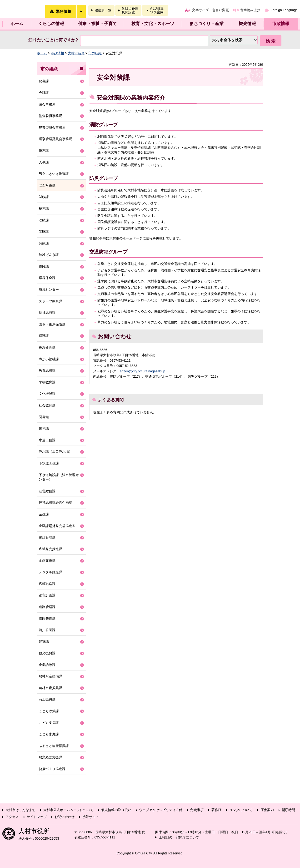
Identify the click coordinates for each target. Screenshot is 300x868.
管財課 (44, 232)
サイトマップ (37, 817)
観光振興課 (47, 653)
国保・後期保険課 (52, 324)
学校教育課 (47, 382)
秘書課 (44, 81)
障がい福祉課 (49, 359)
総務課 (44, 151)
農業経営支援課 (50, 757)
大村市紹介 (76, 53)
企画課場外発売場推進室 (57, 526)
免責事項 (197, 810)
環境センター (49, 289)
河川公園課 (47, 630)
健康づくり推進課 (52, 769)
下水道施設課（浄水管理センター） (59, 477)
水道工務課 (47, 440)
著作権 (216, 810)
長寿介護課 (47, 347)
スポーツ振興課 (50, 301)
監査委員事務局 (50, 116)
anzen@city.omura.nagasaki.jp (142, 371)
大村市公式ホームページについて (68, 810)
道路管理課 (47, 607)
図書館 (44, 417)
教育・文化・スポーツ (153, 24)
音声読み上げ (250, 10)
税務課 (44, 208)
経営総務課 (47, 491)
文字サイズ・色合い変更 (210, 10)
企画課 (44, 514)
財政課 (44, 197)
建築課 (44, 641)
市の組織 (95, 53)
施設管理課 (47, 537)
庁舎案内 (267, 810)
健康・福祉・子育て (98, 24)
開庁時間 (288, 810)
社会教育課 (47, 405)
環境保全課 (47, 278)
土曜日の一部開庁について (179, 837)
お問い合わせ (65, 817)
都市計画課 (47, 595)
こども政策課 (49, 711)
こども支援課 (49, 723)
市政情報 (281, 24)
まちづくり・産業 (206, 24)
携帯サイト (91, 817)
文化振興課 (47, 394)
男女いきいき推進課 (54, 174)
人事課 (44, 162)
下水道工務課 (49, 463)
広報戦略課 (47, 584)
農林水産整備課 (50, 676)
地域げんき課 (49, 255)
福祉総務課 (47, 313)
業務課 (44, 428)
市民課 (44, 266)
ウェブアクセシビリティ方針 (161, 810)
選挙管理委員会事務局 (55, 139)
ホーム (17, 24)
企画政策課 (47, 560)
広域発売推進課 (50, 549)
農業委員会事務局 (52, 127)
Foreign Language (284, 10)
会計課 (44, 93)
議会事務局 (47, 104)
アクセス (12, 817)
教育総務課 (47, 371)
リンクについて (241, 810)
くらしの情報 (51, 24)
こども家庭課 (49, 734)
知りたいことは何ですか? (53, 40)
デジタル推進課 (50, 572)
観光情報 (247, 24)
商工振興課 (47, 699)
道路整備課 (47, 618)
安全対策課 (47, 185)
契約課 (44, 243)
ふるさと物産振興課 (54, 746)
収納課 (44, 220)
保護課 (44, 336)
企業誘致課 (47, 665)
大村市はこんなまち (20, 810)
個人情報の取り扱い (116, 810)
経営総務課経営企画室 (55, 503)
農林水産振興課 (50, 688)
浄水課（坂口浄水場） (55, 452)
